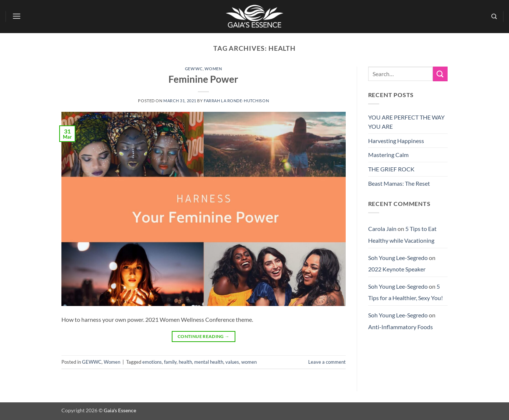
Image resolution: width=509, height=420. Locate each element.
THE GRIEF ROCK (391, 169)
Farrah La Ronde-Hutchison (236, 101)
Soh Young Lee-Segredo (398, 258)
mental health (209, 362)
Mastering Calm (388, 155)
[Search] (494, 17)
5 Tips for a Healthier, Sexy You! (405, 292)
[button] (17, 16)
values (232, 362)
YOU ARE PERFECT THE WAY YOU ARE (406, 122)
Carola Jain (382, 229)
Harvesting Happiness (396, 141)
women (249, 362)
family (170, 362)
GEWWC (194, 69)
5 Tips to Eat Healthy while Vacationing (402, 234)
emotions (152, 362)
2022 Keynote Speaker (397, 269)
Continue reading (204, 336)
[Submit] (440, 74)
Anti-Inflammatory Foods (401, 327)
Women (213, 69)
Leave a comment (327, 362)
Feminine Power (203, 79)
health (185, 362)
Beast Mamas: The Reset (399, 183)
